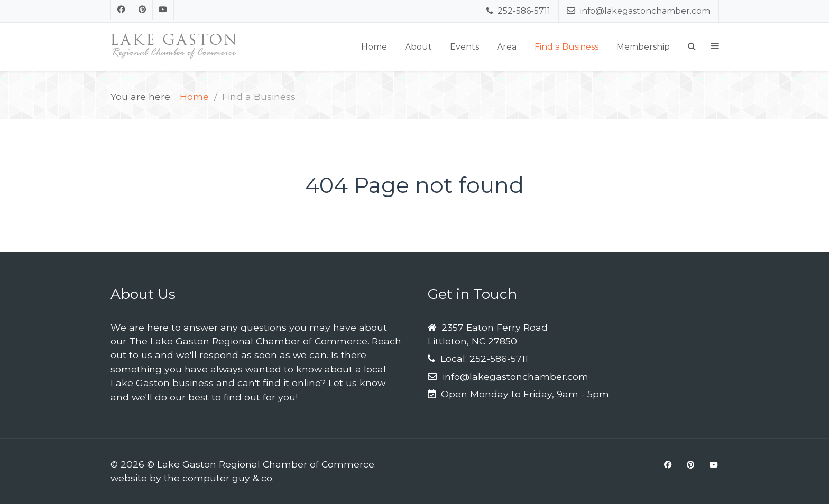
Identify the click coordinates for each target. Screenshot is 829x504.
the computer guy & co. (219, 478)
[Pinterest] (143, 10)
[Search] (692, 46)
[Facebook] (121, 10)
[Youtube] (163, 10)
